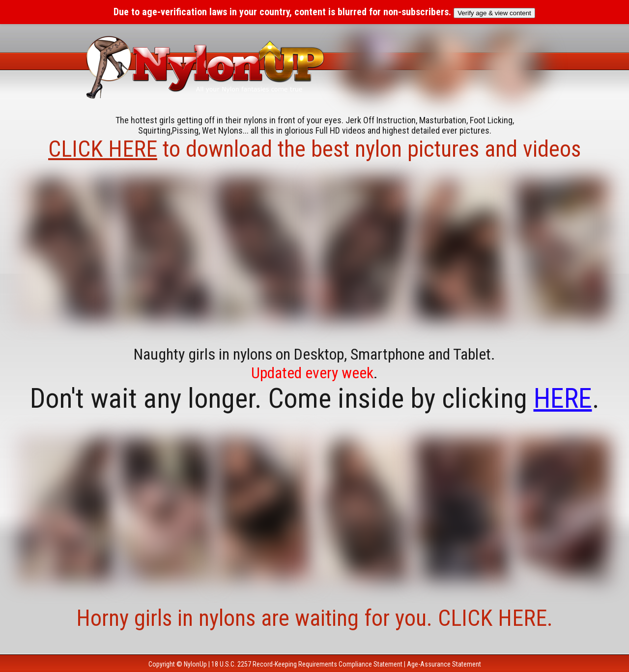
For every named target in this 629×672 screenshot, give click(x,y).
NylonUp (195, 664)
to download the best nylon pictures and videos (314, 149)
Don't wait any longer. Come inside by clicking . (315, 398)
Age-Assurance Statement (444, 664)
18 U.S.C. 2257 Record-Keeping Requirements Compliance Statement (307, 664)
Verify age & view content (494, 13)
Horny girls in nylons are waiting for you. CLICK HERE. (314, 618)
